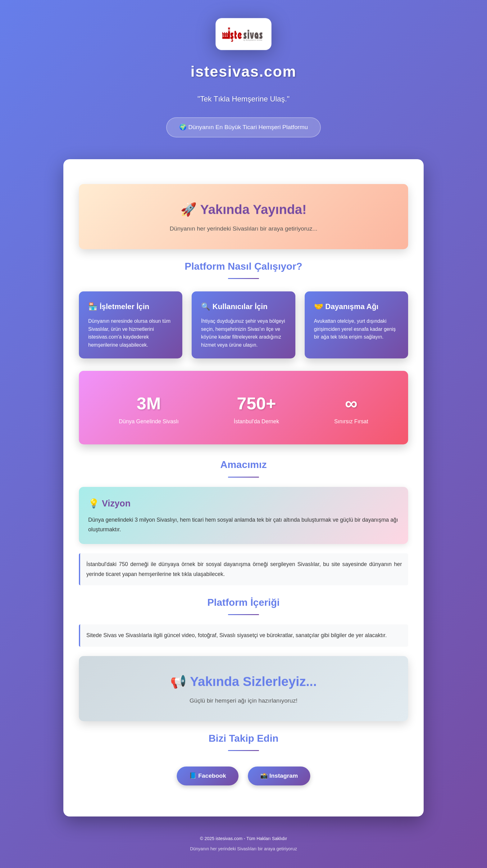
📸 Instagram (279, 776)
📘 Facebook (208, 776)
